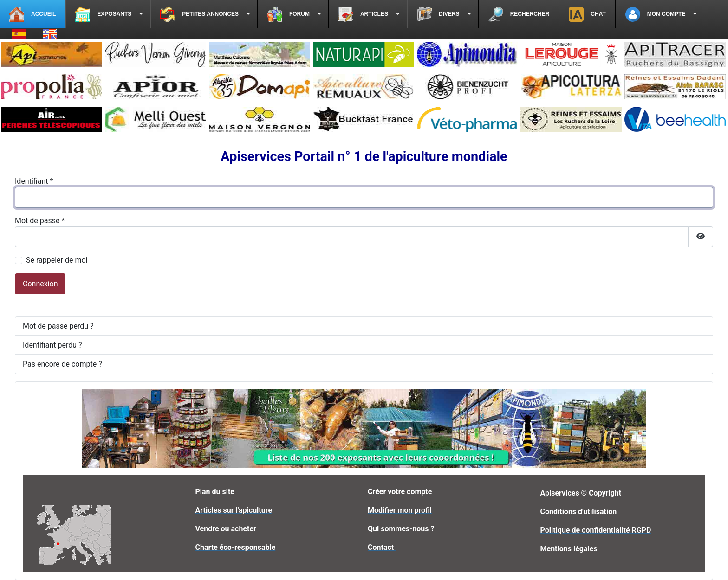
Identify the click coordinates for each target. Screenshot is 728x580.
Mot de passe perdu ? (58, 326)
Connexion (40, 284)
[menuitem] (33, 14)
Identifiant (34, 181)
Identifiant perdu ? (52, 345)
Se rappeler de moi (57, 260)
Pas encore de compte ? (62, 364)
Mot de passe (40, 221)
